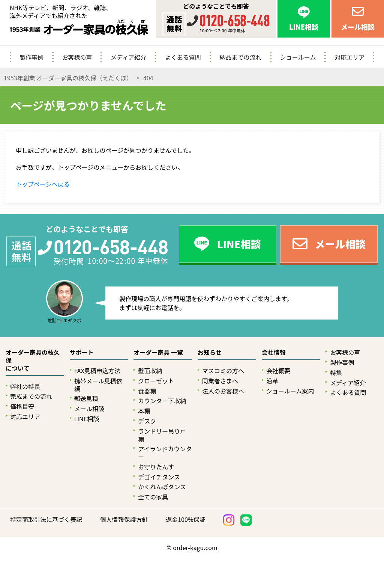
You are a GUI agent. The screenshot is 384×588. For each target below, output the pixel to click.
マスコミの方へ (223, 371)
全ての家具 (153, 497)
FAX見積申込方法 (97, 371)
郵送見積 (86, 399)
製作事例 (31, 57)
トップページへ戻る (43, 184)
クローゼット (156, 381)
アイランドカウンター (165, 453)
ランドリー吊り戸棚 (162, 435)
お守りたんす (156, 467)
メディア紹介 (128, 57)
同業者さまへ (220, 381)
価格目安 (22, 406)
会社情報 (274, 353)
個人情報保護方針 (124, 519)
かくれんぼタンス (162, 487)
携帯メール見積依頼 (98, 385)
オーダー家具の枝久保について (33, 360)
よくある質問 (183, 57)
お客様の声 (77, 57)
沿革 (272, 381)
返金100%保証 (185, 519)
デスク (147, 421)
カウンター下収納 (162, 401)
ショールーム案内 (290, 391)
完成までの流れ (31, 396)
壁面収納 (150, 371)
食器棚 (147, 391)
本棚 (144, 411)
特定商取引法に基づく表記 (46, 519)
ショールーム (298, 57)
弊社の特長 (25, 387)
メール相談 (89, 409)
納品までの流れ (240, 57)
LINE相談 (87, 419)
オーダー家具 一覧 (158, 353)
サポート (82, 353)
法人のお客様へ (223, 391)
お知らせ (210, 353)
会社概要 (278, 371)
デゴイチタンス (159, 477)
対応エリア (349, 57)
